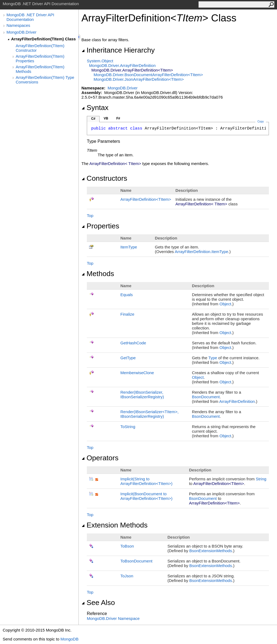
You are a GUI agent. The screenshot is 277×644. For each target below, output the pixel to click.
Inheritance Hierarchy (118, 50)
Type (213, 358)
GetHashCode (133, 343)
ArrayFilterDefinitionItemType (202, 252)
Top (90, 216)
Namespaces (18, 25)
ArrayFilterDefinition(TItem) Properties (40, 59)
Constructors (104, 178)
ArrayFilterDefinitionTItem (146, 199)
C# (93, 119)
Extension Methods (115, 525)
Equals (127, 295)
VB (106, 118)
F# (118, 118)
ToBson (127, 546)
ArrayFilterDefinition (237, 401)
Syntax (95, 108)
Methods (98, 274)
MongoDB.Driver (22, 32)
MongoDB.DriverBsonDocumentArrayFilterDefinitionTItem (148, 75)
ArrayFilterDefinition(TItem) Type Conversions (45, 80)
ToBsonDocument (136, 561)
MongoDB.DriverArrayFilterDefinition (122, 65)
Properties (100, 226)
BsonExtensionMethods (211, 551)
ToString (128, 427)
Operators (100, 458)
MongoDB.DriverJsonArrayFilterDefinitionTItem (139, 79)
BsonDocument (206, 397)
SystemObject (100, 61)
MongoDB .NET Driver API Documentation (30, 17)
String (261, 479)
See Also (98, 603)
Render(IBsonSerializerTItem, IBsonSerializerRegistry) (149, 414)
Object (225, 304)
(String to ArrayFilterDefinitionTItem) (146, 481)
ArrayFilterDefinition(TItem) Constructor (40, 48)
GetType (128, 358)
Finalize (127, 314)
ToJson (127, 576)
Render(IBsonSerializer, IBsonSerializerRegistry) (142, 394)
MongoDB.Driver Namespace (113, 618)
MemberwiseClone (137, 373)
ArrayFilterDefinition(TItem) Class (43, 39)
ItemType (129, 247)
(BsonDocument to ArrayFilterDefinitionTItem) (146, 496)
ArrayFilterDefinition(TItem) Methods (40, 69)
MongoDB (69, 639)
